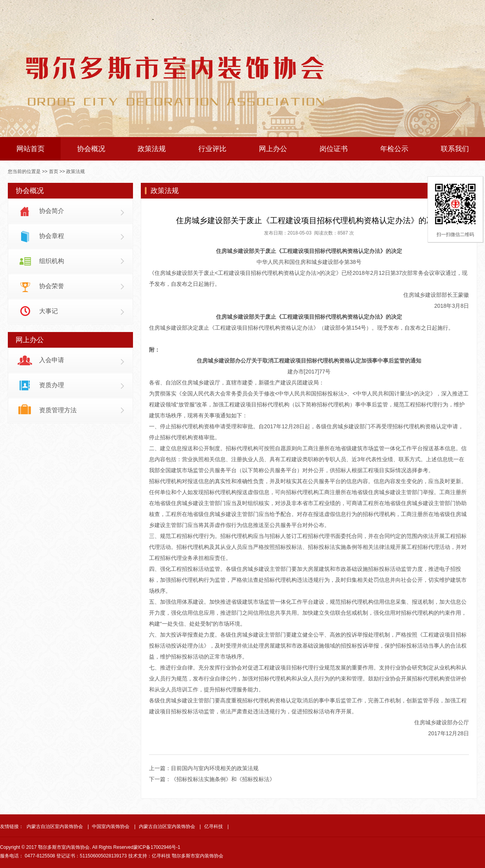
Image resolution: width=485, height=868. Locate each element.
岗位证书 (334, 149)
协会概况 (91, 149)
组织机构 (52, 261)
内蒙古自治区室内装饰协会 (55, 826)
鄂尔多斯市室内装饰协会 (198, 856)
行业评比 (212, 149)
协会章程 (52, 236)
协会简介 (52, 211)
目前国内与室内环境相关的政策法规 (215, 768)
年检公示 (394, 149)
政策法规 (152, 149)
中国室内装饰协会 (111, 826)
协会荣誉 (52, 286)
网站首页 (31, 149)
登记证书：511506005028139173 (92, 856)
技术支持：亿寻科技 (149, 856)
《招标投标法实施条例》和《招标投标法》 (223, 779)
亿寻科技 (214, 826)
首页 (54, 171)
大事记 (48, 311)
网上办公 (273, 149)
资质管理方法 (58, 410)
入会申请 (52, 360)
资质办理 (52, 385)
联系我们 (455, 149)
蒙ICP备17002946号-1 (157, 847)
